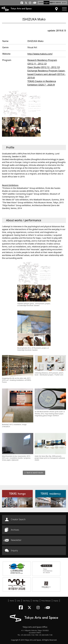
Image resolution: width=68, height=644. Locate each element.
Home (12, 601)
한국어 (64, 3)
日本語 (41, 3)
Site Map (35, 601)
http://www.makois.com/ (40, 54)
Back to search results (35, 473)
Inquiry (14, 550)
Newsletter (16, 540)
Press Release (46, 601)
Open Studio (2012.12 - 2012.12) (44, 67)
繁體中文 (52, 3)
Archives (15, 530)
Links (18, 601)
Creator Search (18, 519)
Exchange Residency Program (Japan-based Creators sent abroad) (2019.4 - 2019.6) (46, 74)
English (46, 3)
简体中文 (58, 3)
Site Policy (26, 601)
